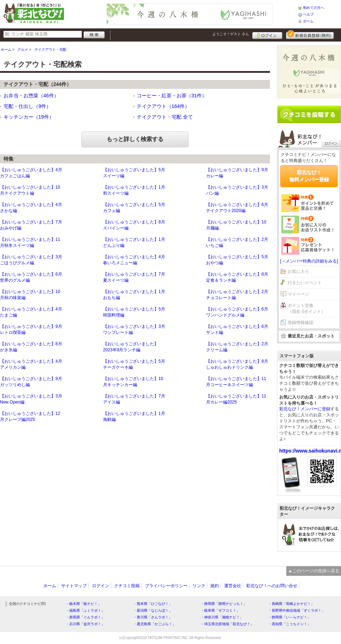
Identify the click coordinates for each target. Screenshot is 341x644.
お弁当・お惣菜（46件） (31, 96)
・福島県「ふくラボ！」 (85, 610)
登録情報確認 (301, 323)
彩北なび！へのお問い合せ (272, 586)
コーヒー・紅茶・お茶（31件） (172, 96)
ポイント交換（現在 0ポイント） (307, 309)
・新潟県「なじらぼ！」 (153, 610)
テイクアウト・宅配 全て (165, 117)
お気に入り (298, 271)
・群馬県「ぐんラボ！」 (85, 617)
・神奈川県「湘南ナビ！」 (222, 617)
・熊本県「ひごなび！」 (153, 604)
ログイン (267, 34)
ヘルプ (308, 14)
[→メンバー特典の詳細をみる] (309, 261)
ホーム (308, 21)
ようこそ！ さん (231, 34)
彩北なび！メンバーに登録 (305, 409)
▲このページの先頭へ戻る (314, 571)
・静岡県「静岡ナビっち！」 (224, 604)
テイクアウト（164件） (163, 106)
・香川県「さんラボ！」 (153, 617)
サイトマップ (74, 586)
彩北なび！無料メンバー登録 (309, 176)
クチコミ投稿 (127, 586)
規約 (215, 586)
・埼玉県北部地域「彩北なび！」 (227, 624)
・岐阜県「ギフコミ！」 (220, 610)
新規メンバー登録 (310, 34)
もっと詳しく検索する (135, 139)
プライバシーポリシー (166, 586)
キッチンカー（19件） (29, 117)
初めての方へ (314, 8)
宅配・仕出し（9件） (27, 106)
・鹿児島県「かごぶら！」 (155, 624)
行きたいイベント (305, 283)
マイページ (298, 294)
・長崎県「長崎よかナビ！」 (291, 604)
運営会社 (233, 586)
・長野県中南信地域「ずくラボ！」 (297, 610)
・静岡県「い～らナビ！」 (289, 617)
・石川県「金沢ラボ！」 (85, 624)
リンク (199, 586)
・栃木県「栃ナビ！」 (83, 604)
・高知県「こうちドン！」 (289, 624)
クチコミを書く (309, 114)
